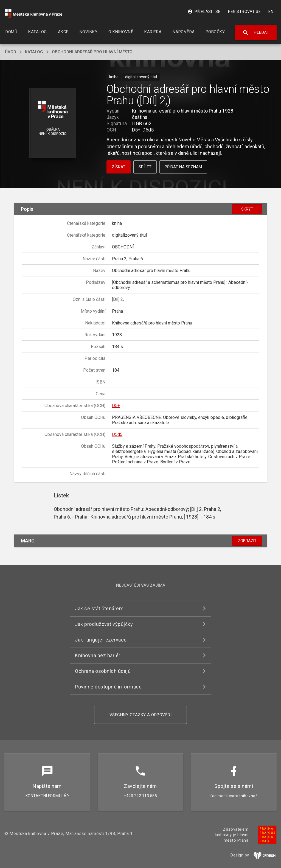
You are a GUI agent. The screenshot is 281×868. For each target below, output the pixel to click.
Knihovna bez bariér (98, 655)
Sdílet (145, 167)
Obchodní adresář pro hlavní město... (94, 52)
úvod (11, 52)
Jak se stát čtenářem (99, 608)
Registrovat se (244, 12)
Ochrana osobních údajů (103, 671)
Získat (119, 167)
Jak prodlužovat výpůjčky (104, 624)
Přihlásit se (204, 12)
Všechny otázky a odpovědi (141, 715)
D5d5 (117, 434)
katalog (34, 52)
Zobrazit (247, 541)
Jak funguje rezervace (101, 640)
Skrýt (247, 209)
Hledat (256, 33)
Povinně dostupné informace (108, 687)
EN (271, 12)
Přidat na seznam (183, 167)
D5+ (116, 406)
